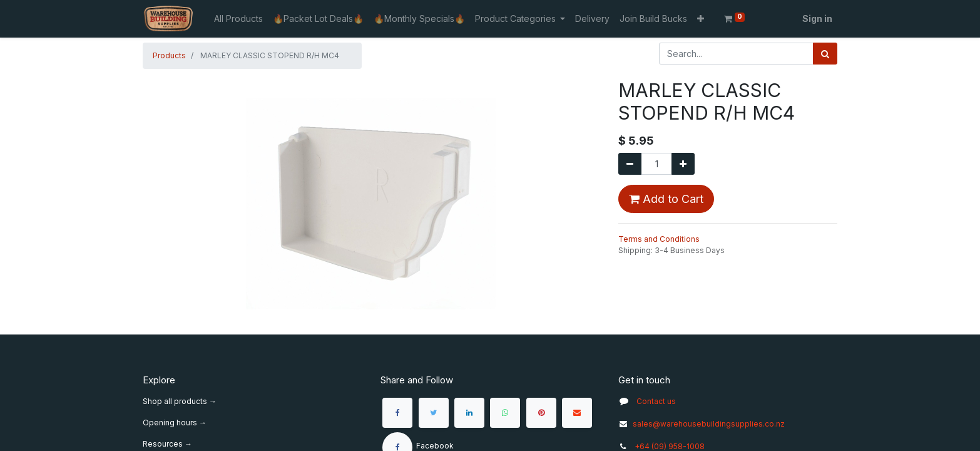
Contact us (656, 401)
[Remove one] (630, 164)
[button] (701, 18)
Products (169, 55)
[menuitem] (238, 18)
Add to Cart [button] (666, 199)
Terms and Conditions (659, 239)
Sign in (817, 18)
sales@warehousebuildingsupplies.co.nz (702, 424)
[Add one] (683, 164)
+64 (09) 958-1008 (670, 446)
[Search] (825, 54)
